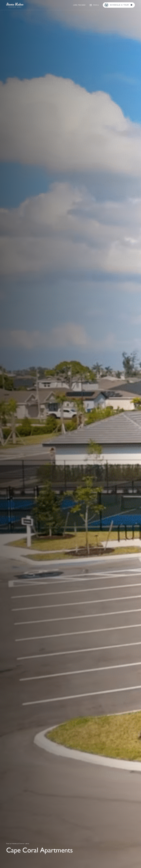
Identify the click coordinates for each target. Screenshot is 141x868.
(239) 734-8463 (79, 5)
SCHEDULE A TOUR (120, 5)
